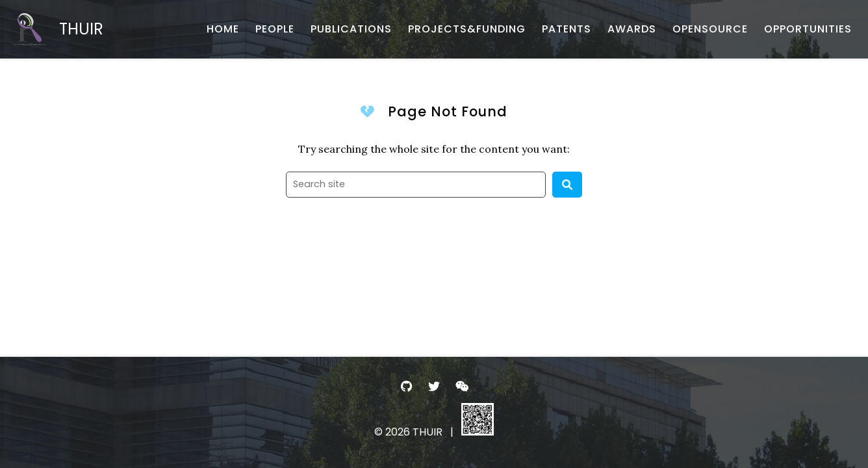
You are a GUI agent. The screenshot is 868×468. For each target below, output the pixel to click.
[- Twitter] (434, 386)
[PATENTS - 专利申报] (567, 29)
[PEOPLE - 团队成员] (275, 29)
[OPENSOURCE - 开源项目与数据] (710, 29)
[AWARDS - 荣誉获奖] (632, 29)
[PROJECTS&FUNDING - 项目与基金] (467, 29)
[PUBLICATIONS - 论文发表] (351, 29)
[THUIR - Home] (58, 29)
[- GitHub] (406, 386)
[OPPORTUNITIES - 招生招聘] (808, 29)
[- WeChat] (462, 386)
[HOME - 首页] (223, 29)
